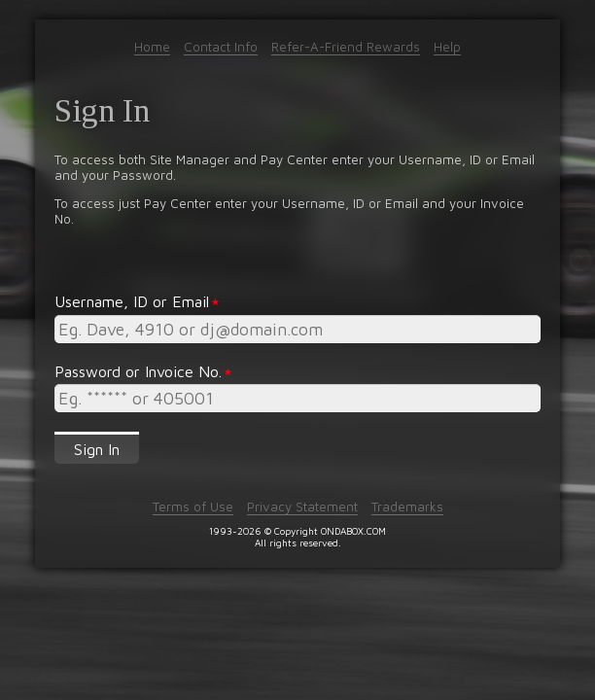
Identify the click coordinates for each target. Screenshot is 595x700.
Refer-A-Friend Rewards (346, 47)
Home (152, 47)
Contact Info (221, 47)
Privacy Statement (302, 507)
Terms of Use (193, 507)
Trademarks (407, 507)
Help (447, 47)
